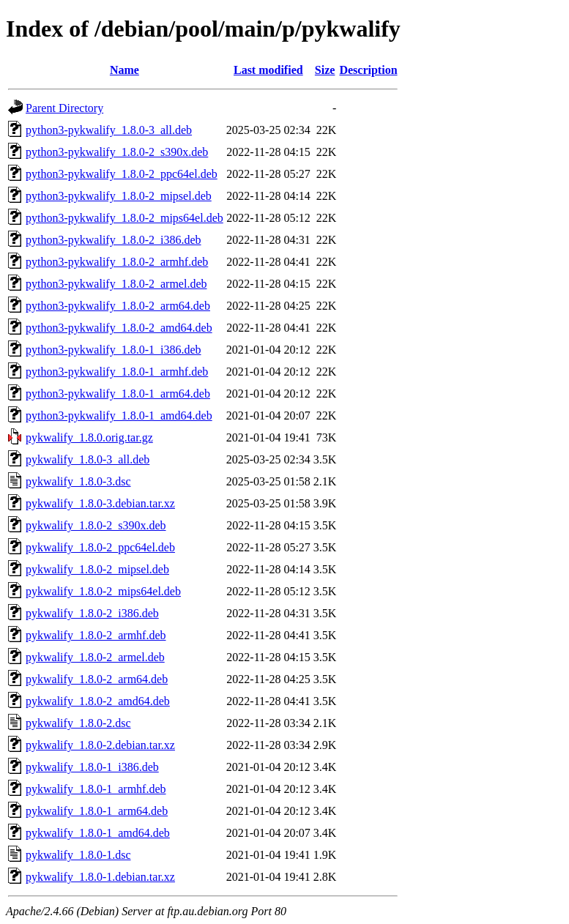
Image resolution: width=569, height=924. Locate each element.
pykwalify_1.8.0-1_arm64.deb (97, 811)
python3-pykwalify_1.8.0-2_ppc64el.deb (122, 174)
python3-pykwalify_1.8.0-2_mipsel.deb (119, 196)
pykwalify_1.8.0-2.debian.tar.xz (100, 745)
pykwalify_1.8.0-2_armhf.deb (96, 635)
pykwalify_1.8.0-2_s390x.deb (96, 525)
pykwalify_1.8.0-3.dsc (78, 481)
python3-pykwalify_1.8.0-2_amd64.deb (119, 328)
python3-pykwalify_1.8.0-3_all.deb (109, 130)
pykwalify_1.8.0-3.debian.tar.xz (100, 503)
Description (368, 70)
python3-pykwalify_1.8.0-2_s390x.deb (117, 152)
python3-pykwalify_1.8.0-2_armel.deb (116, 284)
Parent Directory (64, 108)
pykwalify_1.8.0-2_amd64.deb (98, 701)
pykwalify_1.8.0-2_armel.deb (95, 657)
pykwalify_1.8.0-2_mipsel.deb (97, 569)
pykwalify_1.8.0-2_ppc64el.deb (100, 547)
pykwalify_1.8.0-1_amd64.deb (98, 833)
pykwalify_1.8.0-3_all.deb (88, 459)
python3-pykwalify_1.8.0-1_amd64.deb (119, 416)
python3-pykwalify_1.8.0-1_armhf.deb (117, 372)
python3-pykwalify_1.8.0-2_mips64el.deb (124, 218)
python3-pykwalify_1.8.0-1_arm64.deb (118, 394)
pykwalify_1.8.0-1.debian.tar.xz (100, 877)
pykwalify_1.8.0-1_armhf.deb (96, 789)
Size (325, 70)
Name (124, 70)
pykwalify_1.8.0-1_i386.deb (92, 767)
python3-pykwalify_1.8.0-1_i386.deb (114, 350)
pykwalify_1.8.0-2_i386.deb (92, 613)
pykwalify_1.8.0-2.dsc (78, 723)
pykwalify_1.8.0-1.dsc (78, 855)
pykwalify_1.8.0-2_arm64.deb (97, 679)
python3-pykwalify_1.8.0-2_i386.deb (114, 240)
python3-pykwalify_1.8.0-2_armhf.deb (117, 262)
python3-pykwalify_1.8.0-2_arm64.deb (118, 306)
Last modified (268, 70)
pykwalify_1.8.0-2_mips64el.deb (103, 591)
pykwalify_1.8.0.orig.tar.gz (89, 437)
